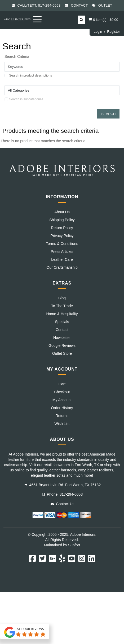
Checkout (62, 392)
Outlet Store (62, 353)
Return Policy (62, 228)
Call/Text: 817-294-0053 (39, 5)
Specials (62, 322)
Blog (62, 298)
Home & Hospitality (62, 314)
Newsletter (62, 338)
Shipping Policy (62, 220)
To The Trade (62, 306)
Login (98, 32)
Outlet (105, 5)
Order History (62, 408)
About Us (62, 212)
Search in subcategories (26, 99)
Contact (79, 5)
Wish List (62, 424)
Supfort (74, 545)
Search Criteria (17, 56)
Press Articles (62, 252)
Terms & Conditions (62, 244)
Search (108, 114)
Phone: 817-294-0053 (63, 494)
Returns (62, 416)
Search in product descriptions (31, 75)
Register (113, 32)
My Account (62, 400)
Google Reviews (62, 345)
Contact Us (62, 504)
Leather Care (62, 259)
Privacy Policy (62, 236)
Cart (62, 384)
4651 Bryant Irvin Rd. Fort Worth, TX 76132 (63, 485)
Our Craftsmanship (62, 267)
